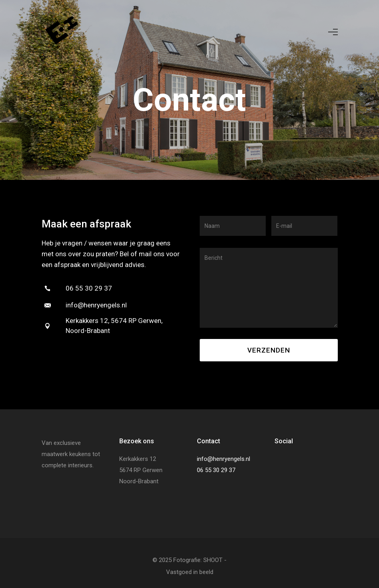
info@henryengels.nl (224, 459)
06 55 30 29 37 (216, 470)
